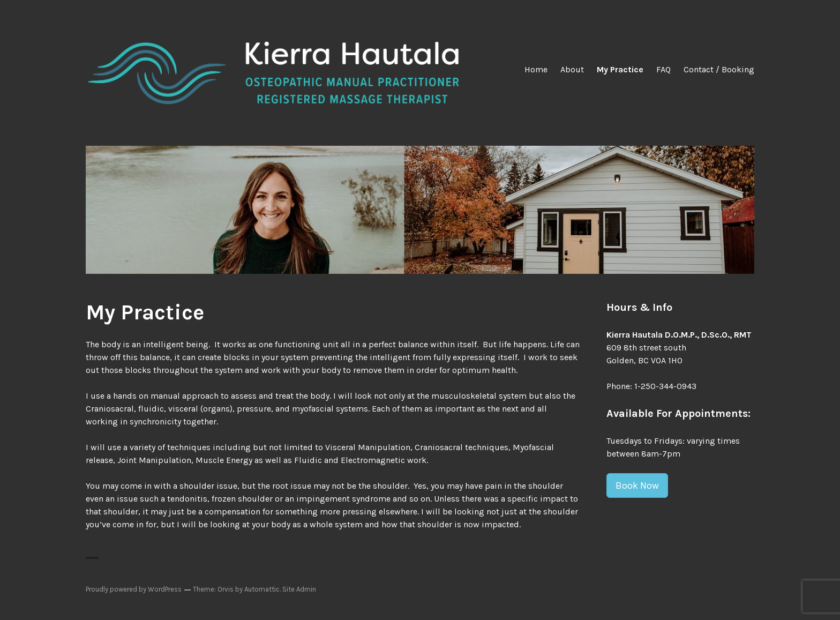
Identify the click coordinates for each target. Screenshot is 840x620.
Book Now (637, 485)
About (572, 69)
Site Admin (299, 589)
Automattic (262, 589)
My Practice (620, 69)
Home (536, 69)
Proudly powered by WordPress (134, 589)
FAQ (663, 69)
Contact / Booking (719, 69)
